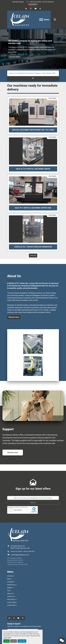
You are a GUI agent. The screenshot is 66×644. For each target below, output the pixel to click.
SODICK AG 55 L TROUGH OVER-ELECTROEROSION (33, 247)
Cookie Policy (11, 605)
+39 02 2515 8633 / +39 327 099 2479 (41, 2)
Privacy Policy (12, 602)
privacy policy (7, 638)
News (9, 579)
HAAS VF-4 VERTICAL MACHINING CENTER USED (33, 208)
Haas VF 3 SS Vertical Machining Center (33, 169)
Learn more (22, 641)
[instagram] (31, 9)
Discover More (15, 57)
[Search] (33, 73)
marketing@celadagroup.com (20, 555)
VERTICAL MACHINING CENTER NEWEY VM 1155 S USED (33, 130)
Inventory (10, 576)
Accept (6, 641)
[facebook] (40, 9)
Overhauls (10, 582)
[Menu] (41, 20)
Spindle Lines (11, 585)
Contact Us (11, 596)
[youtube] (36, 9)
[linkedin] (26, 9)
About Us (10, 594)
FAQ (9, 591)
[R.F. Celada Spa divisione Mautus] (18, 535)
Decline (14, 641)
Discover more (13, 453)
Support (10, 588)
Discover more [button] (14, 317)
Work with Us (11, 599)
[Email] (33, 498)
